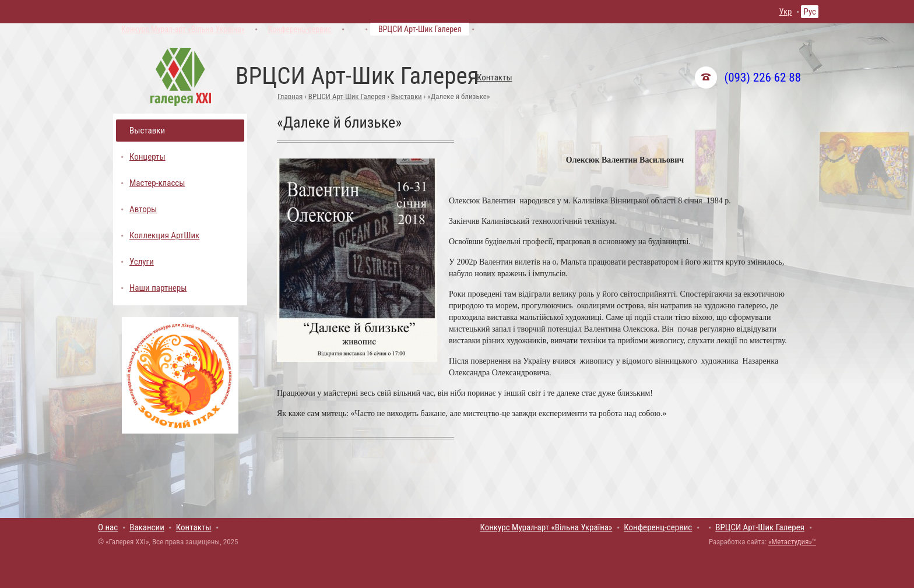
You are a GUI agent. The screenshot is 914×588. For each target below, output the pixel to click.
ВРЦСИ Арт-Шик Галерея (420, 29)
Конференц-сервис (300, 29)
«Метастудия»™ (792, 542)
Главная (290, 96)
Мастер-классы (157, 183)
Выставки (407, 96)
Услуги (142, 262)
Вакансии (147, 527)
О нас (108, 527)
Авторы (143, 209)
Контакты (495, 78)
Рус (810, 12)
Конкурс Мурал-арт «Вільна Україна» (183, 29)
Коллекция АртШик (164, 235)
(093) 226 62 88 (763, 78)
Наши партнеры (158, 288)
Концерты (147, 157)
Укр (785, 12)
